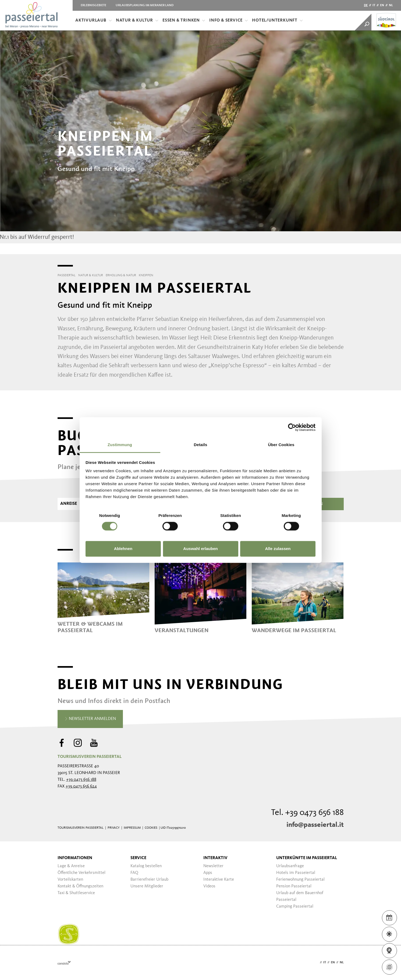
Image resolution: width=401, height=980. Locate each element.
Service (138, 858)
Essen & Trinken (184, 20)
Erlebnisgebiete (93, 5)
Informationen (75, 858)
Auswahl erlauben (200, 549)
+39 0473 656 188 (81, 780)
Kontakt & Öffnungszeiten (80, 886)
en (382, 5)
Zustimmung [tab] (120, 445)
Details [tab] (201, 445)
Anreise (69, 504)
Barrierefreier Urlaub (149, 880)
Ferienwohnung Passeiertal (300, 880)
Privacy (114, 828)
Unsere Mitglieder (147, 886)
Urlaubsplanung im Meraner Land (145, 5)
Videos (209, 886)
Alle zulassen (278, 549)
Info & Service (229, 20)
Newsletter (213, 866)
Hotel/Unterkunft (277, 20)
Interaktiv (215, 858)
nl (391, 5)
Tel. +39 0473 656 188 (307, 813)
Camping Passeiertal (295, 906)
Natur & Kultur (137, 20)
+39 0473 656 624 (81, 786)
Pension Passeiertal (294, 886)
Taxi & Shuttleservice (76, 893)
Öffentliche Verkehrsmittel (81, 873)
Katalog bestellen (146, 866)
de (366, 5)
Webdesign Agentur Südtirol (64, 963)
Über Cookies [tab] (281, 445)
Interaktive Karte (219, 880)
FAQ (134, 873)
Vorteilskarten (70, 880)
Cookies (151, 828)
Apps (208, 873)
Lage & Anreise (71, 866)
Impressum (132, 828)
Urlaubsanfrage (290, 866)
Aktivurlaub (94, 20)
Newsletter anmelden (90, 719)
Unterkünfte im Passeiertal (307, 858)
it (374, 5)
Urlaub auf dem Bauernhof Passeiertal (300, 896)
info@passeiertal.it (315, 825)
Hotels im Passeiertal (296, 873)
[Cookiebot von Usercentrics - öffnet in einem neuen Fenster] (292, 427)
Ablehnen (123, 549)
